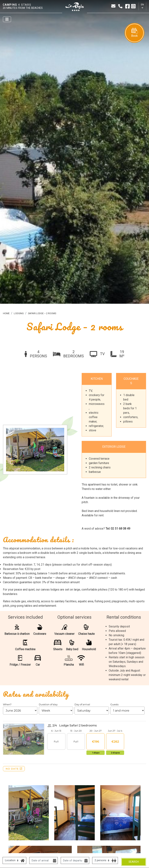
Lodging (19, 313)
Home (6, 313)
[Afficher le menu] (7, 19)
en (142, 4)
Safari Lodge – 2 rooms (42, 313)
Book (134, 33)
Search (134, 862)
